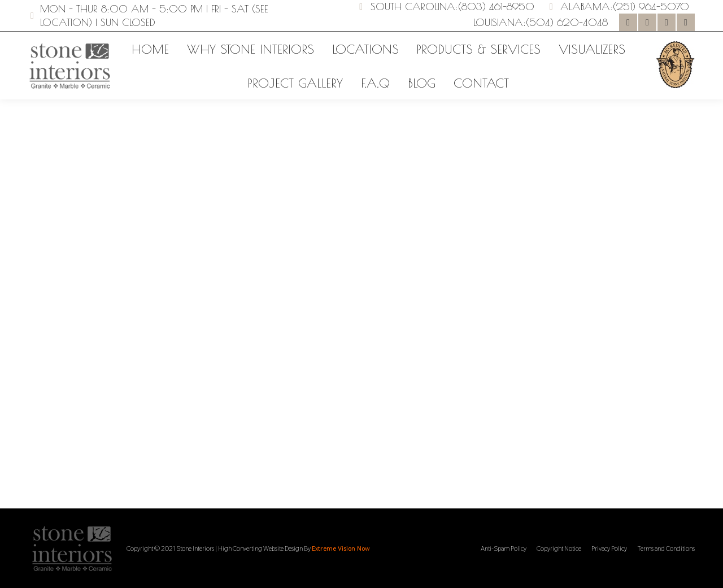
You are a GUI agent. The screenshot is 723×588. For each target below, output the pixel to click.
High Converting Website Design (260, 548)
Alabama (585, 6)
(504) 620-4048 (567, 22)
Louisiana (498, 22)
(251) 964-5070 (651, 6)
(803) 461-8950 (496, 6)
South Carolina (413, 6)
